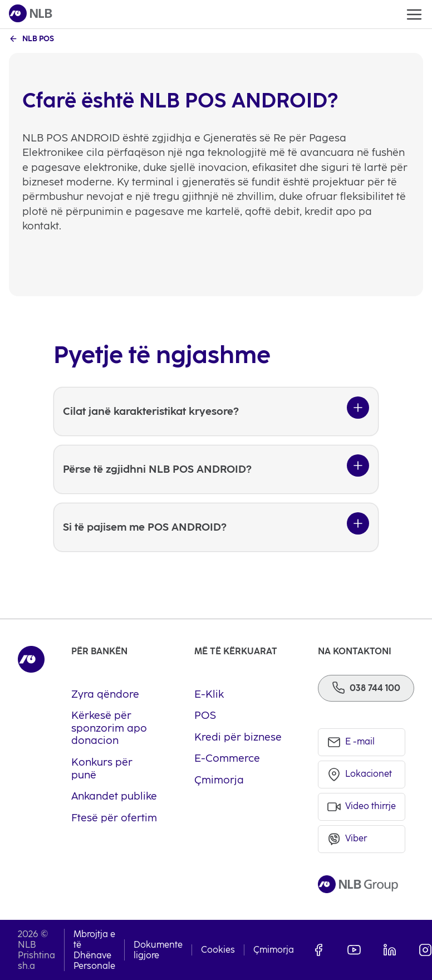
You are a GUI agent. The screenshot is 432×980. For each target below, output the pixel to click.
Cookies (218, 950)
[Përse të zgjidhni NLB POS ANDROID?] (216, 469)
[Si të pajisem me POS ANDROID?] (216, 527)
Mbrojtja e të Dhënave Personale (94, 950)
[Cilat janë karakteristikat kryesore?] (216, 411)
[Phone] (366, 688)
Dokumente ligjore (158, 950)
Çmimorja (274, 950)
